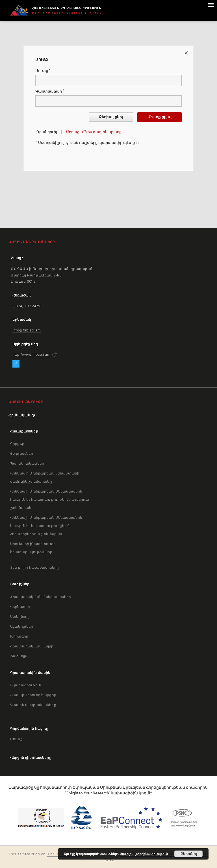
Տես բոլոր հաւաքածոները (34, 567)
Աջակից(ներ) (22, 626)
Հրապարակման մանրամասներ (41, 597)
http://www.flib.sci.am (31, 354)
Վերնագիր (20, 607)
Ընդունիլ (189, 854)
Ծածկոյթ (18, 656)
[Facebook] (16, 364)
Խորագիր (19, 636)
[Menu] (211, 5)
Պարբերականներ (27, 463)
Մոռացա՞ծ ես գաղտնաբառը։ (94, 132)
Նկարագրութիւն (26, 685)
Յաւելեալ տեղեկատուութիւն (144, 854)
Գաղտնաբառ (50, 91)
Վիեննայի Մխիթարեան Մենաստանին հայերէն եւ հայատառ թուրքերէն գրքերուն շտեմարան (50, 499)
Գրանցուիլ (47, 132)
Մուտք (43, 71)
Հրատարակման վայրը (32, 646)
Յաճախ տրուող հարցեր (33, 695)
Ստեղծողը (20, 617)
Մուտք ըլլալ (160, 117)
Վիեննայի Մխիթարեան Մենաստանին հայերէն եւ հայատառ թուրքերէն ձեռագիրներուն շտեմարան (46, 526)
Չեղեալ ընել (111, 117)
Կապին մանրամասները (33, 705)
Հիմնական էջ (22, 415)
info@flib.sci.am (27, 330)
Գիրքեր (17, 444)
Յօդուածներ (22, 453)
